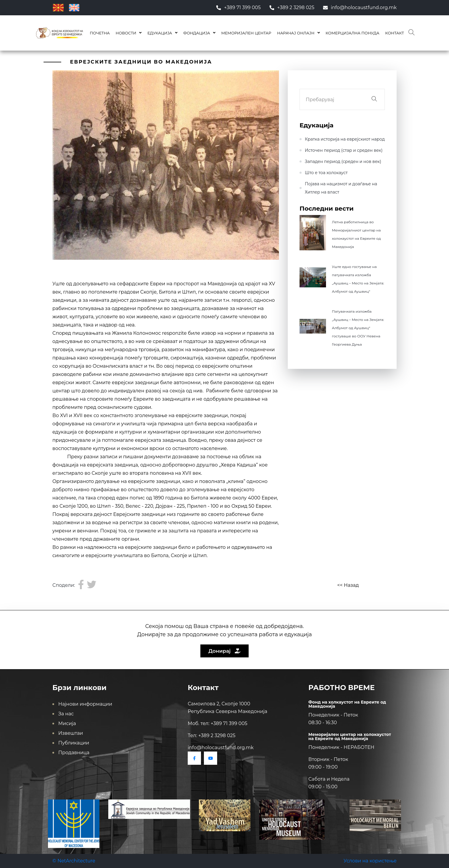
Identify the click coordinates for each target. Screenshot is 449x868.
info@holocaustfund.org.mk (360, 8)
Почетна (100, 33)
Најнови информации (85, 704)
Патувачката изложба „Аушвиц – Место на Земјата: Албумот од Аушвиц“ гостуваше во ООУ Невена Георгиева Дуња (358, 328)
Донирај (225, 651)
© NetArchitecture (74, 861)
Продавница (74, 753)
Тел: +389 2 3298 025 (212, 735)
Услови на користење (370, 861)
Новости (126, 33)
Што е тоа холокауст (326, 173)
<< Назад (348, 585)
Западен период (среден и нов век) (343, 161)
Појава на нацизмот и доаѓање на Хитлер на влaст (341, 188)
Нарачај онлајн (296, 33)
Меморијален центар (246, 33)
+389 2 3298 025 (292, 8)
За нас (66, 714)
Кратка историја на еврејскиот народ (345, 139)
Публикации (74, 743)
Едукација (160, 33)
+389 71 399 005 (238, 8)
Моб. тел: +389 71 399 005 (218, 723)
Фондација (197, 33)
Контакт (395, 33)
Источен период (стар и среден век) (344, 150)
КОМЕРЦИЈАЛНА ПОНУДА (353, 33)
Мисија (67, 723)
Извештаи (71, 733)
